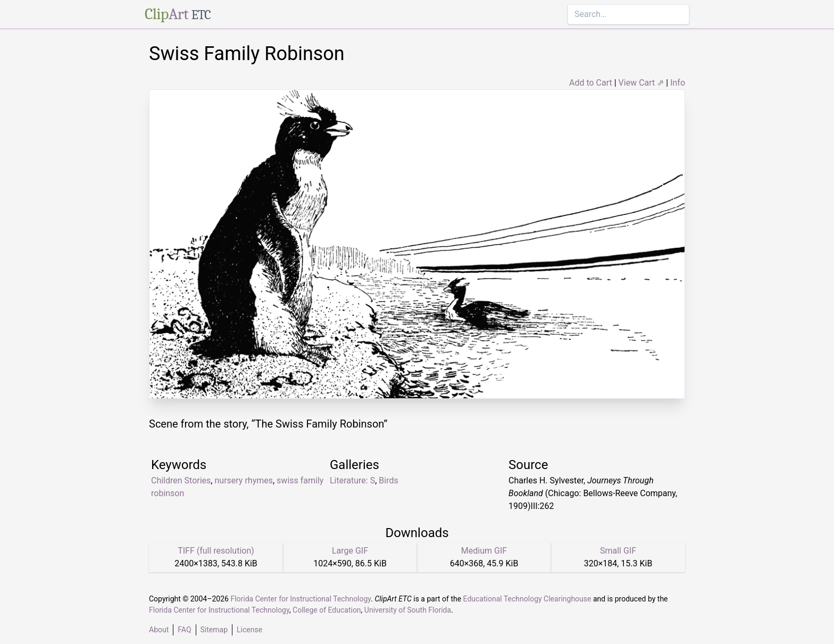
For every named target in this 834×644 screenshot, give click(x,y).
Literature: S (352, 480)
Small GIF (618, 551)
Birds (388, 480)
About (159, 630)
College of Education (327, 610)
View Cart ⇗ (641, 83)
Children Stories (181, 480)
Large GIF (350, 551)
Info (678, 83)
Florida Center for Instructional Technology (301, 599)
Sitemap (214, 630)
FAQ (184, 630)
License (249, 630)
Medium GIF (484, 551)
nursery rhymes (244, 480)
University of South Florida (408, 610)
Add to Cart (591, 83)
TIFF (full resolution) (216, 551)
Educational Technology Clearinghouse (527, 599)
